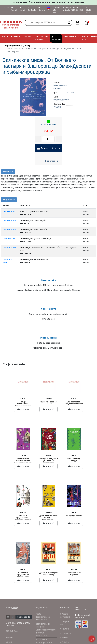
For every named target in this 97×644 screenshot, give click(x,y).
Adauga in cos (49, 148)
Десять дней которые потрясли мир (48, 576)
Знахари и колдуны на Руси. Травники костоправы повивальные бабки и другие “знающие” (48, 462)
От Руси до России (74, 518)
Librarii (22, 9)
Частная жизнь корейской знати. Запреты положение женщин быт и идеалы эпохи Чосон (23, 462)
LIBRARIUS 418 (9, 230)
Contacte (32, 9)
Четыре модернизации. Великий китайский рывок (23, 405)
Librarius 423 (9, 239)
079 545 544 (12, 633)
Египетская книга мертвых (74, 576)
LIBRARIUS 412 (9, 221)
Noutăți (14, 9)
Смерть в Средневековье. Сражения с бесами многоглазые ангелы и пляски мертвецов (23, 519)
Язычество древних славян (48, 405)
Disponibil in (51, 161)
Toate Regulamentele (43, 617)
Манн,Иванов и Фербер (60, 87)
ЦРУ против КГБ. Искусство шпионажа (74, 405)
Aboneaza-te (24, 619)
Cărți (28, 46)
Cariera (42, 9)
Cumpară (23, 411)
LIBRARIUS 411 (9, 212)
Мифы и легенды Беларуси (74, 462)
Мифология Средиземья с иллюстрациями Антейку (23, 576)
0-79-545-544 (56, 10)
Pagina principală (13, 46)
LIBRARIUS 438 (10, 248)
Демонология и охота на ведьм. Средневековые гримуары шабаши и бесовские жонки (48, 519)
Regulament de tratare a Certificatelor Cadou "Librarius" (46, 630)
